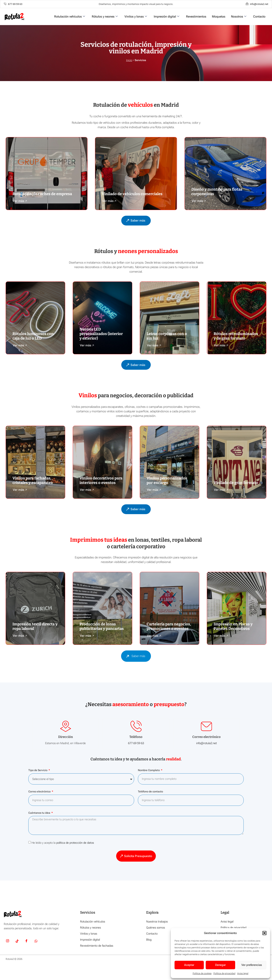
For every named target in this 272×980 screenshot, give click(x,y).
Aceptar (189, 965)
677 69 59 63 (136, 758)
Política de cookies (202, 973)
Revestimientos (196, 16)
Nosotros (239, 16)
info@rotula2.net (207, 758)
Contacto (259, 16)
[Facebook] (26, 956)
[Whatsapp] (36, 956)
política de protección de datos (75, 857)
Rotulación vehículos (70, 16)
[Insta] (8, 956)
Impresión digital (167, 16)
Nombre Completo (149, 785)
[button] (264, 933)
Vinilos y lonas (136, 16)
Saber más (135, 670)
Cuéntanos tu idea (40, 827)
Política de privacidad (224, 973)
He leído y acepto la (63, 857)
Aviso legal (243, 973)
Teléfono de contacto (150, 806)
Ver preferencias (252, 965)
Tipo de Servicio (38, 785)
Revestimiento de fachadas (97, 960)
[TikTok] (17, 956)
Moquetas (219, 16)
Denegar (220, 965)
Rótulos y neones (105, 16)
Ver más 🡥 (20, 204)
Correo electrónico (40, 806)
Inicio (129, 60)
